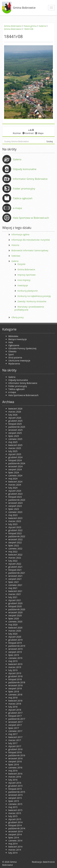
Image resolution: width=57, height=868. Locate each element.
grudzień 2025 (15, 421)
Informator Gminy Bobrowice (30, 179)
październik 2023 (17, 500)
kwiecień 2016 (15, 774)
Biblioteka (13, 336)
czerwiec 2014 (15, 841)
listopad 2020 (15, 606)
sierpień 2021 (15, 579)
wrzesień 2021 (15, 576)
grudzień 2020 (15, 603)
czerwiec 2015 (15, 804)
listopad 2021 (15, 570)
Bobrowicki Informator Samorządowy (30, 250)
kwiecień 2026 (15, 409)
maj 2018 (13, 698)
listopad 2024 (15, 460)
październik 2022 (17, 536)
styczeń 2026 (15, 418)
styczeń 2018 (15, 710)
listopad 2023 (15, 497)
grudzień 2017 (15, 713)
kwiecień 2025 (15, 445)
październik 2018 (17, 682)
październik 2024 (17, 463)
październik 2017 (17, 719)
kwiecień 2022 (15, 555)
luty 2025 (13, 451)
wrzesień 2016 (15, 758)
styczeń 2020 (15, 637)
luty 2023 (13, 524)
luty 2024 (13, 488)
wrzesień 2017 (15, 722)
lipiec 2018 (14, 691)
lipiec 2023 (14, 509)
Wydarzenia (14, 364)
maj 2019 (13, 661)
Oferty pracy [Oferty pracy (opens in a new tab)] (18, 317)
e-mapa (17, 208)
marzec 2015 (15, 813)
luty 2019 (13, 670)
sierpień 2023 (15, 506)
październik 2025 (17, 427)
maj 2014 (13, 844)
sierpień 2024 (15, 469)
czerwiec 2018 (15, 695)
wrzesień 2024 (15, 466)
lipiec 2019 (14, 655)
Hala (11, 342)
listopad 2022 (15, 533)
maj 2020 (13, 625)
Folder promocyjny (24, 189)
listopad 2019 (15, 643)
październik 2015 (17, 792)
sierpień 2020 (15, 615)
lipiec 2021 (14, 582)
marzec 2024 (15, 485)
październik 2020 (17, 609)
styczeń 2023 (15, 527)
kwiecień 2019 (15, 664)
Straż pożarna (15, 357)
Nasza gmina (30, 26)
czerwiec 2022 (15, 549)
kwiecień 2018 (15, 701)
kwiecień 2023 (15, 518)
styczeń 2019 (15, 673)
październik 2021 (17, 573)
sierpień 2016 (15, 761)
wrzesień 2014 (15, 831)
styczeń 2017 (15, 746)
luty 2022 (13, 561)
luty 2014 (13, 853)
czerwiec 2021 (15, 585)
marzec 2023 (15, 521)
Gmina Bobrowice (24, 8)
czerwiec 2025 (15, 439)
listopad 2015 (15, 789)
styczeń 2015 (15, 819)
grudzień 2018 (15, 676)
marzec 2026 (15, 412)
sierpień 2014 (15, 834)
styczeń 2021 (15, 600)
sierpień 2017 (15, 725)
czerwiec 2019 (15, 658)
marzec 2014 (15, 850)
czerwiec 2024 (15, 476)
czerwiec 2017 (15, 731)
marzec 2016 (15, 777)
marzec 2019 (15, 667)
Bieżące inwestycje (18, 339)
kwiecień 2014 (15, 847)
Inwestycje (23, 285)
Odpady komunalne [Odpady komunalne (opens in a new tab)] (25, 169)
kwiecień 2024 (15, 482)
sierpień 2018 (15, 688)
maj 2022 (13, 552)
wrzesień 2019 (15, 649)
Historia (15, 245)
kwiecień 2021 (15, 591)
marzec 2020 (15, 631)
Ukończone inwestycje (19, 361)
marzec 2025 (15, 448)
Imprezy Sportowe (27, 275)
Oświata (12, 351)
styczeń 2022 (15, 564)
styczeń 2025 (15, 454)
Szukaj (50, 141)
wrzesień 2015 (15, 795)
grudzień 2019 (15, 640)
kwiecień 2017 (15, 737)
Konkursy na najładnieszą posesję (34, 296)
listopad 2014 (15, 825)
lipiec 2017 (14, 728)
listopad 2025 (15, 424)
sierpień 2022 (15, 542)
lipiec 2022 (14, 545)
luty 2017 (13, 743)
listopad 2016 (15, 752)
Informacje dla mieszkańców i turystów (31, 240)
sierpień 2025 (15, 433)
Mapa (39, 133)
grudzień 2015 (15, 786)
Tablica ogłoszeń (23, 198)
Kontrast (28, 133)
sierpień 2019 (15, 652)
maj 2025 (13, 442)
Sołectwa (16, 256)
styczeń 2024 (15, 491)
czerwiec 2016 (15, 768)
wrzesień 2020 (15, 612)
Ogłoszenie (14, 345)
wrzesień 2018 (15, 685)
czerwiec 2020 (15, 622)
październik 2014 (17, 828)
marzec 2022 (15, 558)
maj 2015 (13, 807)
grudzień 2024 (15, 457)
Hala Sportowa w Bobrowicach (31, 218)
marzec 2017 (15, 740)
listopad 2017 (15, 716)
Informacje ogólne (20, 234)
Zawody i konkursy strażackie (32, 301)
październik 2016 (17, 755)
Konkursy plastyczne (28, 291)
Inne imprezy (24, 280)
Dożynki (21, 264)
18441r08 (29, 29)
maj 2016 (13, 771)
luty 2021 (13, 597)
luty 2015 (13, 816)
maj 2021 (13, 588)
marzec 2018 (15, 704)
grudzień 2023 (15, 494)
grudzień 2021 (15, 567)
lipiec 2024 (14, 472)
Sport (11, 354)
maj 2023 (13, 515)
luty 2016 (13, 780)
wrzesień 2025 (15, 430)
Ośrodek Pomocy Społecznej (22, 348)
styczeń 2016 (15, 783)
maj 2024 (13, 479)
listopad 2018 (15, 679)
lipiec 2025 (14, 436)
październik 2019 (17, 646)
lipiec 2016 (14, 765)
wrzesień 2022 (15, 539)
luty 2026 (13, 415)
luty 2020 (13, 634)
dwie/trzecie (49, 862)
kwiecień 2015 (15, 810)
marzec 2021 (15, 594)
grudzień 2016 (15, 749)
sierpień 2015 (15, 798)
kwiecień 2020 (15, 628)
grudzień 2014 (15, 822)
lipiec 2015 (14, 801)
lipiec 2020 (14, 618)
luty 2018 (13, 707)
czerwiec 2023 (15, 512)
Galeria (42, 26)
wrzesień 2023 (15, 503)
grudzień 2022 (15, 530)
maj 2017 (13, 734)
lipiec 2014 (14, 838)
